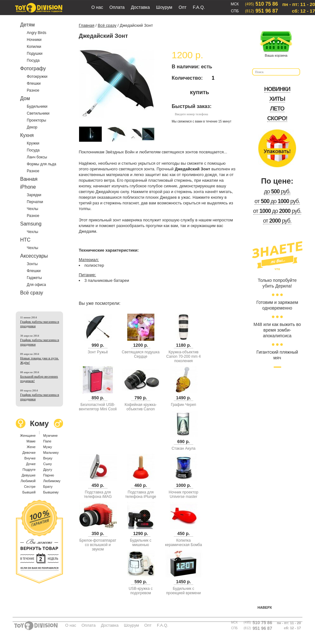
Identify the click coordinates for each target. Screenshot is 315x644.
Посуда (33, 60)
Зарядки (34, 195)
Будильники (37, 106)
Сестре (30, 487)
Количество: (187, 78)
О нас (97, 7)
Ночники (34, 40)
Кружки (33, 143)
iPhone (28, 187)
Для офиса (36, 285)
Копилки (34, 47)
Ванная (29, 179)
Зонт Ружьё (98, 352)
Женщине (28, 436)
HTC (25, 240)
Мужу (48, 447)
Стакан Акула (184, 448)
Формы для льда (41, 164)
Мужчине (50, 436)
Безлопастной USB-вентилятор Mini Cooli (98, 407)
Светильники (38, 113)
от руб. (277, 221)
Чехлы (32, 209)
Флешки (34, 83)
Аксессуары (34, 256)
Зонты (32, 264)
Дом (25, 98)
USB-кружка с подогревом (140, 591)
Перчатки (35, 202)
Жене (31, 447)
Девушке (29, 475)
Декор (32, 127)
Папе (47, 441)
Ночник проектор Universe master (184, 494)
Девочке (29, 453)
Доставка (140, 7)
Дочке (31, 464)
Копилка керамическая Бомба (183, 543)
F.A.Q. (199, 7)
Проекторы (36, 120)
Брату (48, 487)
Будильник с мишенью (140, 543)
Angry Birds (37, 33)
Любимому (52, 481)
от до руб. (277, 201)
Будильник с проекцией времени (183, 591)
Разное (33, 90)
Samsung (31, 224)
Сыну (47, 464)
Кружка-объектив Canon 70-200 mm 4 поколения (183, 356)
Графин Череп (183, 405)
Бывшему (51, 492)
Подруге (29, 470)
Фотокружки (37, 77)
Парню (49, 475)
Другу (48, 470)
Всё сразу (32, 293)
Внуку (48, 458)
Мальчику (51, 453)
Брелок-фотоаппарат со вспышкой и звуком (98, 545)
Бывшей (29, 492)
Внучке (30, 458)
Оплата (117, 7)
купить (200, 92)
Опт (183, 7)
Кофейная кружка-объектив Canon (140, 407)
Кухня (27, 135)
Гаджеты (34, 278)
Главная (86, 25)
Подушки (35, 54)
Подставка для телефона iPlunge (141, 494)
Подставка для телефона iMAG (98, 494)
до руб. (277, 191)
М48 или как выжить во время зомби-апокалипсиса (277, 330)
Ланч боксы (37, 157)
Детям (27, 25)
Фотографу (33, 68)
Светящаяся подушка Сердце (141, 354)
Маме (31, 441)
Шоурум (164, 7)
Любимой (28, 481)
